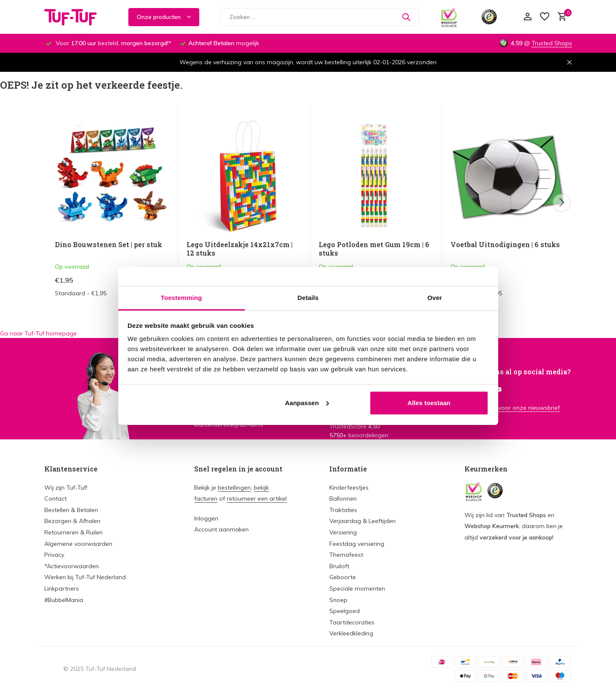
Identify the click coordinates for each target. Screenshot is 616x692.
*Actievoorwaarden (72, 566)
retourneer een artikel (257, 499)
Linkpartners (62, 588)
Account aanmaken (221, 529)
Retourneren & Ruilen (73, 532)
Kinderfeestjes (349, 488)
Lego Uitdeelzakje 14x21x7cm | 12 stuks (240, 249)
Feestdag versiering (357, 544)
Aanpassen (307, 403)
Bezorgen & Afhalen (72, 521)
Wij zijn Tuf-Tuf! (66, 488)
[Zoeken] (320, 17)
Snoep (338, 600)
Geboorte (343, 577)
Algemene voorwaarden (78, 544)
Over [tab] (435, 298)
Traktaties (343, 510)
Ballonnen (343, 499)
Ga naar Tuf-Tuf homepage (38, 333)
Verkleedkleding (351, 633)
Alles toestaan (429, 403)
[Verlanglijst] (545, 17)
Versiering (343, 532)
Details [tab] (308, 298)
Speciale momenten (357, 588)
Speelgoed (345, 611)
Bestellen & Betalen (71, 510)
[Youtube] (498, 390)
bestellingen (234, 488)
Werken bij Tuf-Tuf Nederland (85, 577)
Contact (56, 499)
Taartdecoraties (352, 622)
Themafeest (346, 555)
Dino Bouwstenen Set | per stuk (109, 245)
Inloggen (206, 518)
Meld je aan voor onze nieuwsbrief (512, 408)
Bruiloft (339, 566)
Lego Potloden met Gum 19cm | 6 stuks (374, 249)
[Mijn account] (528, 17)
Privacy (54, 555)
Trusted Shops (552, 43)
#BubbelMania (64, 600)
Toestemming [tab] (182, 298)
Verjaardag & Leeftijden (362, 521)
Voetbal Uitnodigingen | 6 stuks (505, 245)
